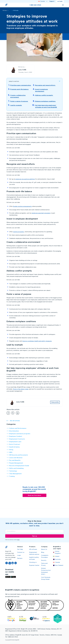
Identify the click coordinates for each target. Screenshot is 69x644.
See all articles (13, 421)
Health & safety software (34, 558)
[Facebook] (8, 413)
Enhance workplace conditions (46, 101)
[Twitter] (13, 413)
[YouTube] (13, 563)
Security (44, 560)
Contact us (21, 552)
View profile (55, 402)
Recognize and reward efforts (45, 85)
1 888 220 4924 (35, 5)
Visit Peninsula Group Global (46, 578)
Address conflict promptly (44, 95)
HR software (33, 549)
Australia (58, 559)
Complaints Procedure (45, 556)
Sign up (35, 536)
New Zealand (59, 565)
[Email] (34, 531)
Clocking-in (33, 562)
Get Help (20, 549)
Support (52, 1)
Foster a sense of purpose (19, 101)
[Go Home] (7, 5)
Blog (43, 552)
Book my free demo (35, 495)
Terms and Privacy (44, 564)
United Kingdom (58, 552)
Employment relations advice (34, 553)
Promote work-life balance (20, 89)
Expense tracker (34, 565)
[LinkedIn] (18, 413)
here (18, 540)
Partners (20, 558)
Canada (43, 1)
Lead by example (16, 105)
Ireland (57, 556)
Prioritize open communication (21, 85)
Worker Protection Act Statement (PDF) (46, 571)
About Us (44, 549)
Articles (5, 10)
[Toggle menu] (63, 5)
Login (60, 1)
